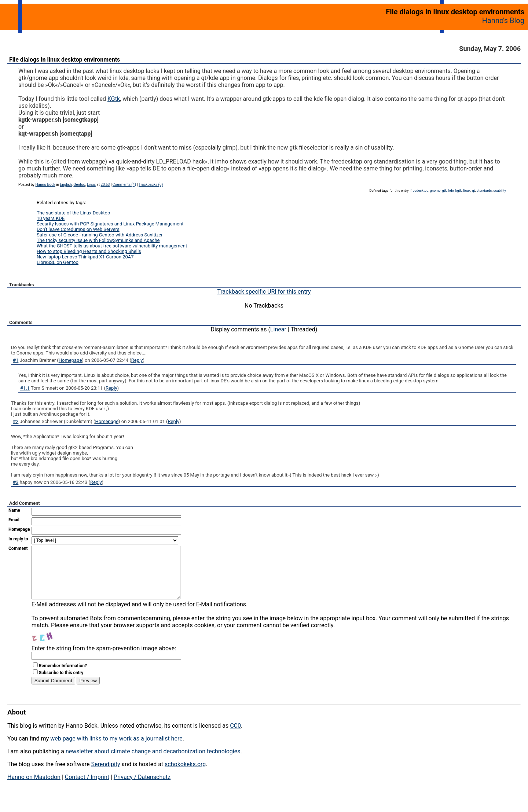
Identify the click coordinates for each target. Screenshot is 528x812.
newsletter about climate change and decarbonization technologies (153, 762)
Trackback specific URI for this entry (264, 292)
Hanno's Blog (503, 21)
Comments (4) (124, 185)
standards (484, 190)
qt (473, 190)
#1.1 (25, 388)
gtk (445, 190)
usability (500, 190)
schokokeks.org (185, 775)
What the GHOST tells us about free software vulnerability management (112, 246)
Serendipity (105, 775)
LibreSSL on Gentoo (58, 262)
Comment (18, 548)
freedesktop (419, 190)
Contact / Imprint (87, 788)
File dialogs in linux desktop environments (65, 60)
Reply (137, 360)
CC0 (235, 737)
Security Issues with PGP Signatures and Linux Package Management (110, 224)
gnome (435, 190)
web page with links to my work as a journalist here (116, 749)
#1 (16, 360)
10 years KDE (51, 218)
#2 (16, 421)
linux (467, 190)
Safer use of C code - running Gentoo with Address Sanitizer (100, 235)
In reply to (18, 539)
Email (14, 520)
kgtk (459, 190)
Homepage (70, 360)
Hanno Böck (45, 185)
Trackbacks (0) (151, 185)
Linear (278, 329)
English (66, 185)
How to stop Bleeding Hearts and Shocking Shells (89, 251)
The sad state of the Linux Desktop (73, 213)
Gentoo (79, 185)
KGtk (114, 99)
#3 (16, 482)
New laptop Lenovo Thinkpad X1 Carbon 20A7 (85, 257)
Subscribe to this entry (61, 684)
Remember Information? (63, 677)
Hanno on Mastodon (34, 788)
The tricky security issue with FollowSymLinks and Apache (98, 240)
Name (14, 510)
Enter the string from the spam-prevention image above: (104, 659)
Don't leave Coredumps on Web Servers (78, 229)
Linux (91, 185)
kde (451, 190)
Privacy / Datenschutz (142, 788)
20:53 (105, 185)
